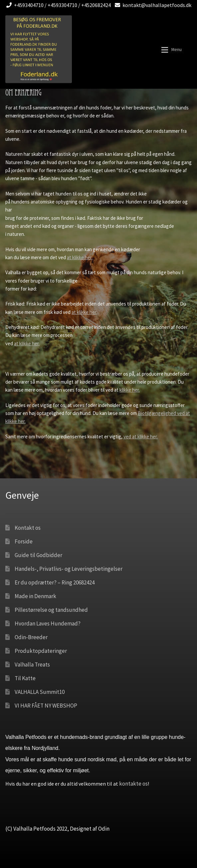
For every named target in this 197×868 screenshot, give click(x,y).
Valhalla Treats (32, 665)
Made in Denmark (35, 596)
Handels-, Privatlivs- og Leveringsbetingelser (69, 569)
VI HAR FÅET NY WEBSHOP (46, 706)
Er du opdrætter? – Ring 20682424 (55, 582)
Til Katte (25, 678)
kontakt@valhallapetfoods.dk (152, 5)
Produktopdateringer (41, 651)
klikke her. (130, 390)
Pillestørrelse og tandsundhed (51, 610)
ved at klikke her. (141, 437)
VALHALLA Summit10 (40, 692)
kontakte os (133, 784)
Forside (24, 541)
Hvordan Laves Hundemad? (48, 623)
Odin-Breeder (31, 637)
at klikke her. (80, 257)
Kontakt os (28, 528)
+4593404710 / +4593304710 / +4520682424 (57, 5)
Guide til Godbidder (38, 555)
